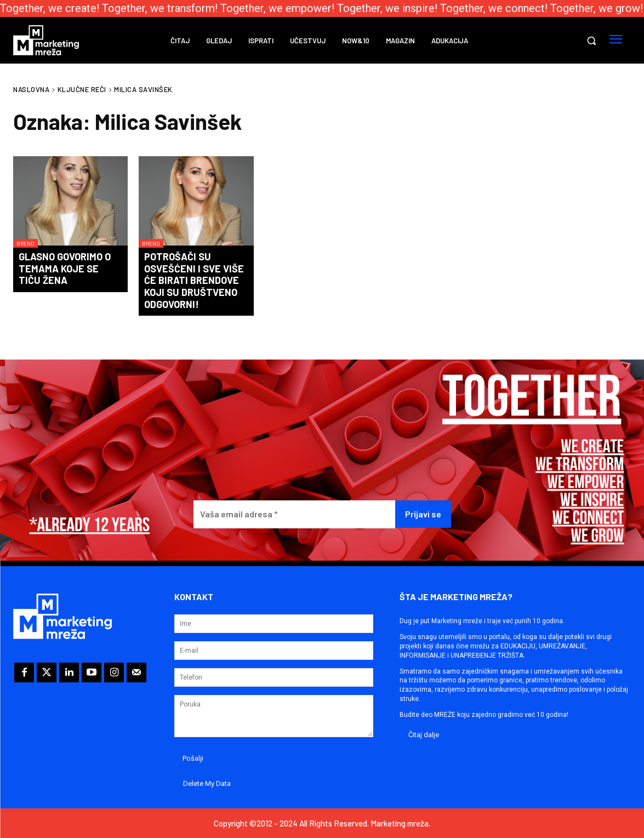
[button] (591, 41)
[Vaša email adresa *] (294, 514)
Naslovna (31, 89)
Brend (25, 243)
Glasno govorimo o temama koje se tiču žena (65, 268)
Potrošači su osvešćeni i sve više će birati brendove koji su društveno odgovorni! (194, 280)
